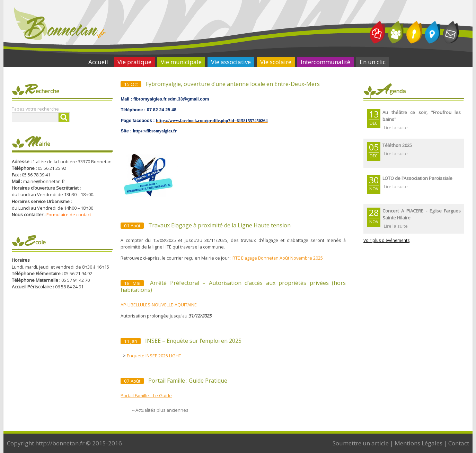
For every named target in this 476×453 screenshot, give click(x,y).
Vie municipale (181, 62)
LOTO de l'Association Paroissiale (417, 178)
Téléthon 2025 (397, 145)
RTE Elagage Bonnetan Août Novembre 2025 (278, 258)
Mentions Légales (418, 443)
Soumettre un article (361, 443)
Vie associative (231, 62)
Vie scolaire (276, 62)
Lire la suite (396, 128)
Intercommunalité (325, 62)
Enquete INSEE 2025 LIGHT (154, 356)
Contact (459, 443)
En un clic (373, 62)
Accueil (98, 62)
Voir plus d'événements (386, 240)
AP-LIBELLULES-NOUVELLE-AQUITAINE (159, 305)
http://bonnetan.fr (60, 443)
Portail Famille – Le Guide (146, 395)
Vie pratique (134, 62)
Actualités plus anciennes (160, 410)
